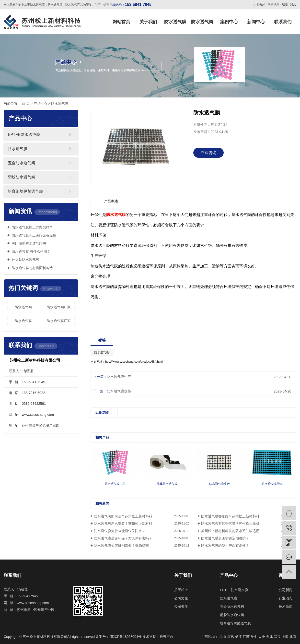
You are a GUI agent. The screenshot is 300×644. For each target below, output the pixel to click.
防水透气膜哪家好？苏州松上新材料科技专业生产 (239, 516)
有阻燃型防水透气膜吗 (28, 243)
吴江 (239, 637)
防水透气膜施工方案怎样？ (32, 227)
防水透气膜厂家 (59, 321)
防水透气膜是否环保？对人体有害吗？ (123, 538)
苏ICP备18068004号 (126, 637)
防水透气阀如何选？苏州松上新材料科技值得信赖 (132, 516)
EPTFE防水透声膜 (24, 135)
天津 (270, 637)
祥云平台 (166, 637)
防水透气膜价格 (119, 391)
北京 (293, 637)
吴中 (254, 637)
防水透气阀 (202, 22)
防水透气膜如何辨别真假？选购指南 (121, 546)
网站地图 (274, 5)
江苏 (247, 637)
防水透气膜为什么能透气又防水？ (120, 531)
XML (293, 5)
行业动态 (286, 598)
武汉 (278, 637)
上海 (286, 637)
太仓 (262, 637)
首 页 (26, 104)
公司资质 (181, 607)
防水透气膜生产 (119, 377)
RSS (285, 5)
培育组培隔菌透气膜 (25, 191)
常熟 (231, 637)
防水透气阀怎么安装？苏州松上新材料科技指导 (130, 524)
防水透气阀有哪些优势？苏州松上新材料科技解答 (239, 524)
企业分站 (259, 5)
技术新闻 (286, 607)
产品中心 (40, 104)
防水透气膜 (175, 22)
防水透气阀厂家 (59, 307)
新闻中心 (256, 22)
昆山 (223, 637)
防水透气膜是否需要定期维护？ (225, 538)
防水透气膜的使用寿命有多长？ (225, 546)
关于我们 (148, 22)
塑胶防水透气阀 (22, 177)
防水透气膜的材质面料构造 (32, 268)
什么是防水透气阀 (25, 260)
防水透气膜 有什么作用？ (31, 251)
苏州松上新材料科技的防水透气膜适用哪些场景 (237, 531)
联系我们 (283, 22)
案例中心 (229, 22)
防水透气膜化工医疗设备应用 (34, 235)
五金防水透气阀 (22, 163)
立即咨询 (208, 153)
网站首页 (121, 22)
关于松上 (181, 590)
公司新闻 (286, 590)
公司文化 (181, 598)
